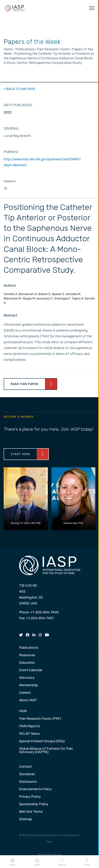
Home (12, 862)
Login (87, 862)
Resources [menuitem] (27, 655)
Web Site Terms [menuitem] (31, 812)
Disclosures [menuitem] (28, 782)
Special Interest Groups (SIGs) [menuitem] (42, 741)
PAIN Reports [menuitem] (29, 726)
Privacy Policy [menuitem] (30, 797)
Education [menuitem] (27, 663)
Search (62, 862)
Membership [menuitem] (29, 685)
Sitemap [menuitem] (26, 819)
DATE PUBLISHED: (18, 105)
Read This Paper (25, 384)
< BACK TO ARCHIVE (19, 89)
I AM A (37, 862)
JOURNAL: (12, 128)
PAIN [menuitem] (23, 711)
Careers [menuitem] (25, 693)
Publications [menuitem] (29, 648)
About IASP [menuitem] (28, 700)
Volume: (10, 181)
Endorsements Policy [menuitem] (35, 789)
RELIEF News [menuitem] (29, 734)
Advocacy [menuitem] (27, 678)
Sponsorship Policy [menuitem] (34, 804)
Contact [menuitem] (26, 767)
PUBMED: (11, 152)
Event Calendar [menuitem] (31, 670)
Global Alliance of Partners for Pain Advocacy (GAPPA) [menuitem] (46, 750)
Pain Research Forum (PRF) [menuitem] (40, 719)
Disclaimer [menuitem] (27, 774)
